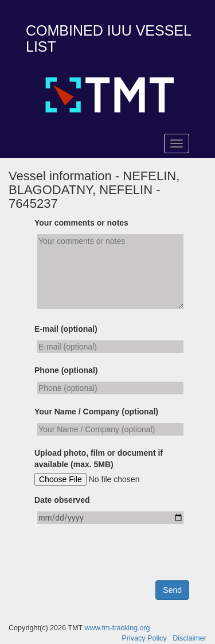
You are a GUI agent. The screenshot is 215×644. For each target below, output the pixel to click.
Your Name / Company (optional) (96, 412)
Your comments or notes (81, 223)
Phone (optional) (66, 370)
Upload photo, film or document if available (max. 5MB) (99, 459)
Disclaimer (189, 638)
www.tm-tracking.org (118, 628)
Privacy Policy (144, 638)
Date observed (62, 500)
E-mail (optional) (66, 329)
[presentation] (122, 558)
